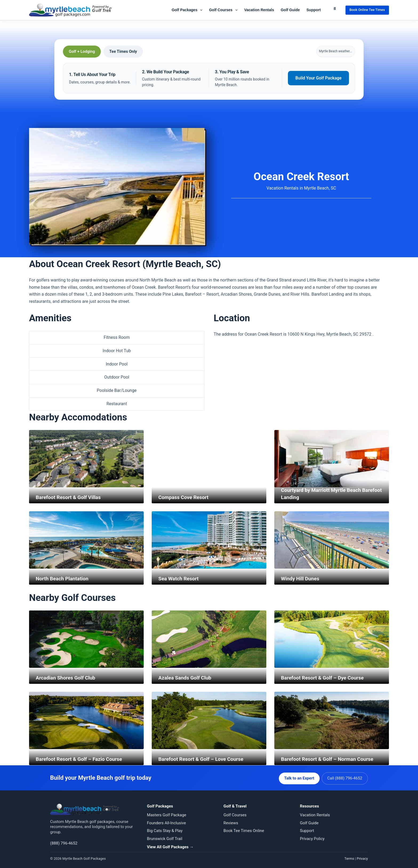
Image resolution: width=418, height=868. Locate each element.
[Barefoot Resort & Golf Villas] (86, 459)
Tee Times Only (123, 51)
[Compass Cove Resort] (209, 459)
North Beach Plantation (64, 579)
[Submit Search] (335, 9)
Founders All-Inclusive (166, 822)
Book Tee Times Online (244, 830)
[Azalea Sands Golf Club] (209, 639)
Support (314, 10)
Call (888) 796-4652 (345, 777)
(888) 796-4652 (64, 842)
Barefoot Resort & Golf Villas (70, 497)
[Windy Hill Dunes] (332, 540)
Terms (349, 857)
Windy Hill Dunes (301, 579)
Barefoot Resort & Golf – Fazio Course (81, 759)
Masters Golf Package (166, 814)
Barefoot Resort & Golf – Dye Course (325, 678)
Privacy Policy (312, 838)
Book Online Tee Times (367, 10)
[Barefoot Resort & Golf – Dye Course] (332, 639)
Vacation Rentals (259, 10)
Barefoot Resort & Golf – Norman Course (330, 759)
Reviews (231, 822)
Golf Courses (224, 10)
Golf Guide (290, 10)
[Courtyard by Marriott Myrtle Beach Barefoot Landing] (332, 459)
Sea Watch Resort (180, 579)
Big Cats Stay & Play (165, 830)
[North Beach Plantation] (86, 540)
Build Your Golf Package (318, 78)
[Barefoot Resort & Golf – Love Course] (209, 721)
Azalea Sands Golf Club (186, 678)
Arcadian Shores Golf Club (67, 678)
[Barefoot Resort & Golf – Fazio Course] (86, 721)
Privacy (362, 857)
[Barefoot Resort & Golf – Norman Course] (332, 721)
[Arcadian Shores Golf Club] (86, 639)
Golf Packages (188, 10)
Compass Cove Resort (185, 497)
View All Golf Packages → (170, 846)
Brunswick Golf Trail (165, 838)
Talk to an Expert (298, 777)
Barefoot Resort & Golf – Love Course (203, 759)
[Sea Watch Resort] (209, 540)
